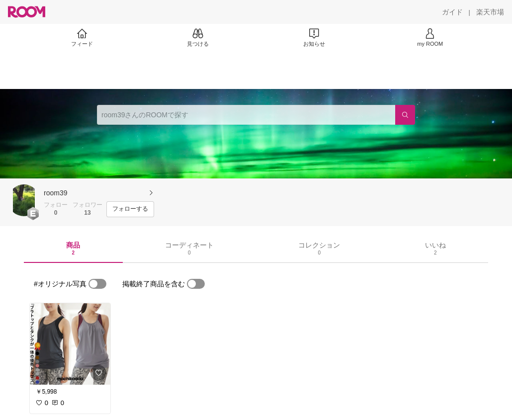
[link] (70, 344)
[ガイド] (452, 12)
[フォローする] (130, 209)
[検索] (405, 115)
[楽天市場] (490, 12)
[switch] (97, 284)
